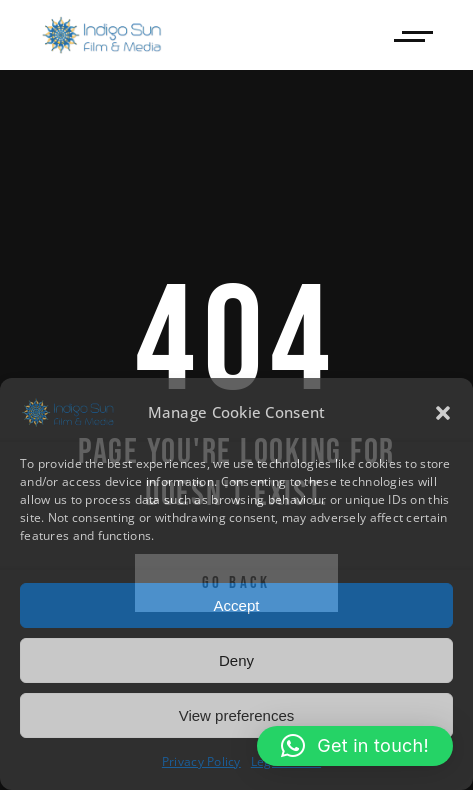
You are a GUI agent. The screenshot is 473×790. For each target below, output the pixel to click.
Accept (237, 605)
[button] (443, 413)
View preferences (237, 715)
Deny (236, 660)
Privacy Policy (201, 761)
